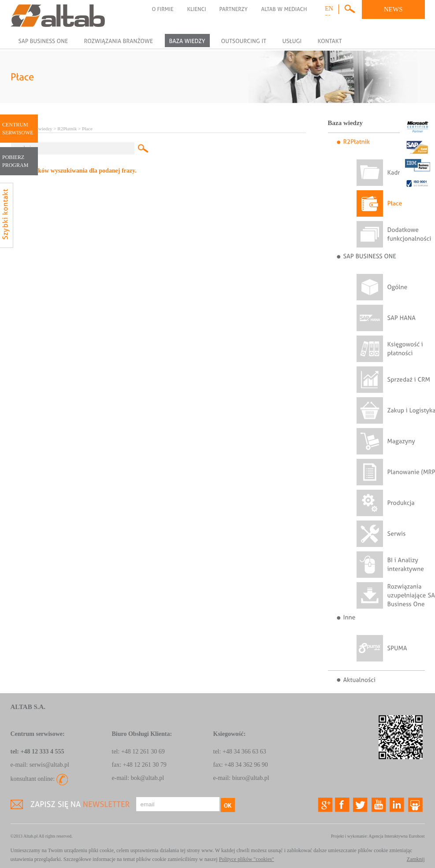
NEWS (393, 9)
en (329, 9)
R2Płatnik (67, 129)
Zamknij (416, 859)
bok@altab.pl (148, 778)
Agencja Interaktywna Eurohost (396, 836)
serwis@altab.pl (49, 765)
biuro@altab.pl (251, 778)
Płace (87, 129)
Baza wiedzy (40, 129)
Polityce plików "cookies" (247, 859)
